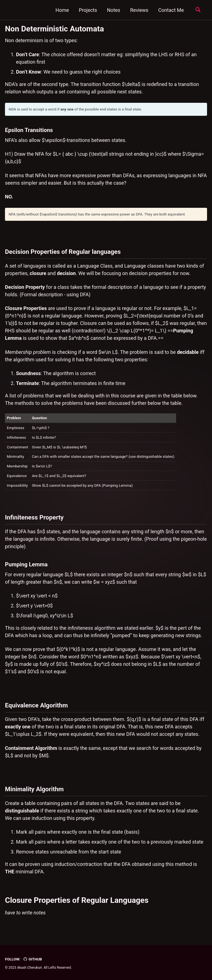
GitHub (32, 959)
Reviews (139, 10)
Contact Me (171, 10)
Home (62, 10)
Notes (114, 10)
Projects (88, 10)
